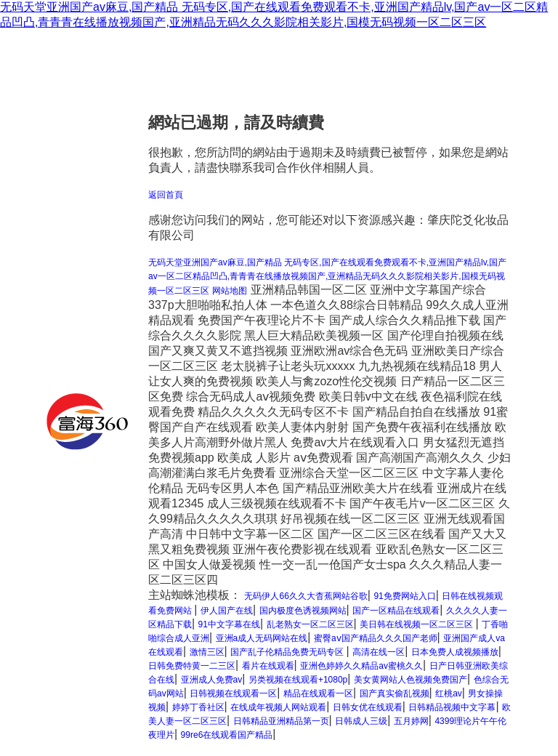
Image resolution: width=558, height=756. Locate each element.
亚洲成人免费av (212, 680)
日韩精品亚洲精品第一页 (281, 721)
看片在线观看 (268, 666)
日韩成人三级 (361, 721)
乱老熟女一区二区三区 (310, 624)
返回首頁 (166, 195)
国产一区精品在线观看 (396, 611)
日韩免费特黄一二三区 (192, 666)
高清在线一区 (379, 652)
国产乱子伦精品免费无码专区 (288, 652)
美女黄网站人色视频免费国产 (411, 680)
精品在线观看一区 (318, 693)
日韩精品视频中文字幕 (452, 707)
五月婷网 (411, 721)
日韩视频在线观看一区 (233, 693)
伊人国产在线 (227, 611)
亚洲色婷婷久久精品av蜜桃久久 (361, 666)
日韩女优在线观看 (368, 707)
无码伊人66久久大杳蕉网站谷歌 (306, 596)
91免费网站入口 (404, 596)
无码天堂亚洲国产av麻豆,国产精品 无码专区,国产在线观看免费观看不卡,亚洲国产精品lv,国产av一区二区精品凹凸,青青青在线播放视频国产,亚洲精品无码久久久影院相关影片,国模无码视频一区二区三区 (327, 277)
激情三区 (207, 652)
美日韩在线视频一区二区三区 (417, 624)
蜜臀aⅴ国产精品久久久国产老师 (376, 638)
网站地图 (230, 291)
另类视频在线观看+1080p (298, 680)
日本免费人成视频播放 (455, 652)
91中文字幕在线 (229, 624)
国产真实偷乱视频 (395, 693)
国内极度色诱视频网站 (303, 611)
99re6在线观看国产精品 (227, 735)
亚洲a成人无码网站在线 (262, 638)
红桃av (449, 693)
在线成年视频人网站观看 (278, 707)
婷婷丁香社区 (198, 707)
